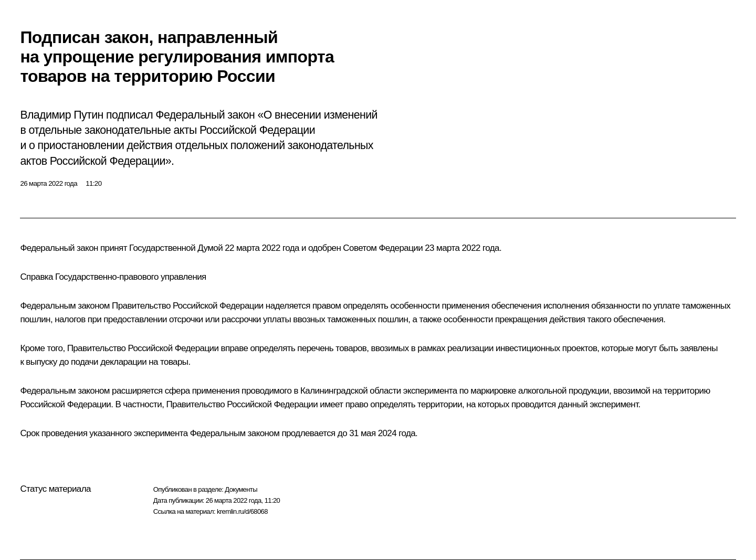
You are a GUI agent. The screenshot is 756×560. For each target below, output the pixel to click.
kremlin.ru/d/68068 (242, 511)
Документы (241, 489)
